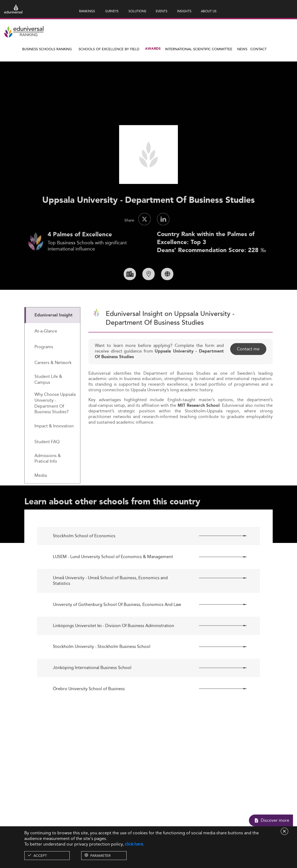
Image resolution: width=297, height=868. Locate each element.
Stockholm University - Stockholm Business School (102, 667)
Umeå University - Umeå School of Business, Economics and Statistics (110, 601)
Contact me (248, 369)
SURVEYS (112, 11)
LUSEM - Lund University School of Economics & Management (113, 577)
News (242, 49)
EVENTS (162, 11)
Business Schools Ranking (47, 49)
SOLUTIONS (137, 11)
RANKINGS (87, 11)
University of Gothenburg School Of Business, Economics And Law (117, 624)
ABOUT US (209, 11)
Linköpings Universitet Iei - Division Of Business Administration (114, 645)
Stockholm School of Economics (84, 556)
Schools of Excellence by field (109, 49)
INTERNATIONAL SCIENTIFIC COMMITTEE (199, 49)
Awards (153, 49)
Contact (258, 49)
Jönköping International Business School (92, 688)
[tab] (52, 335)
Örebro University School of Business (89, 709)
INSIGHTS (184, 11)
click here (134, 844)
